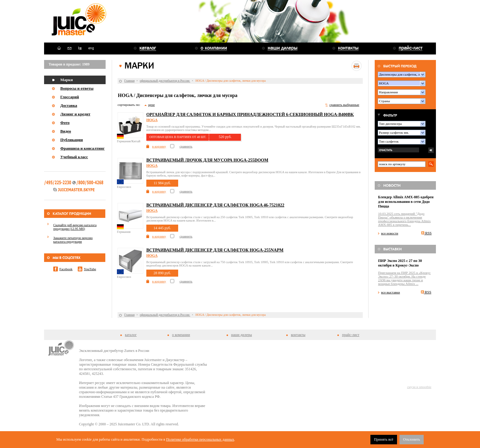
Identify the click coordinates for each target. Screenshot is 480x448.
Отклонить (412, 439)
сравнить (186, 146)
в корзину (159, 146)
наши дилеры (242, 335)
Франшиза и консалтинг (82, 148)
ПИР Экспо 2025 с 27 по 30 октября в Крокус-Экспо (400, 263)
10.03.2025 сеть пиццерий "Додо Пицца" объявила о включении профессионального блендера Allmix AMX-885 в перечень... (404, 219)
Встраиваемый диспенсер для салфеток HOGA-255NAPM (215, 250)
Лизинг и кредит (75, 114)
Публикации (72, 140)
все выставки (391, 292)
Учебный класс (74, 157)
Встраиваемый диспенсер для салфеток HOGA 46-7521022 (215, 205)
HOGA (152, 120)
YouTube (90, 269)
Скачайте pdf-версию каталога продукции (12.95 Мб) (75, 227)
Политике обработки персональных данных (200, 439)
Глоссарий (70, 97)
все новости (390, 233)
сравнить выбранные (344, 105)
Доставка (69, 105)
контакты (298, 335)
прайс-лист (351, 335)
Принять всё (384, 439)
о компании (181, 335)
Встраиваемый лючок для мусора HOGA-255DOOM (207, 160)
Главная (129, 81)
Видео (66, 131)
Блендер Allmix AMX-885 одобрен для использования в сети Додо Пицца (406, 202)
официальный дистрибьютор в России (165, 81)
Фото (65, 123)
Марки (67, 80)
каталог (131, 335)
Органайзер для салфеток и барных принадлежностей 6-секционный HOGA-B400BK (250, 115)
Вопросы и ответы (77, 88)
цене (152, 105)
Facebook (66, 269)
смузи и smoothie (419, 387)
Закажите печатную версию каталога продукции (73, 240)
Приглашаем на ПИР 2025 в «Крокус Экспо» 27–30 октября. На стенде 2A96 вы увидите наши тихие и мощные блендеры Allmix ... (404, 278)
